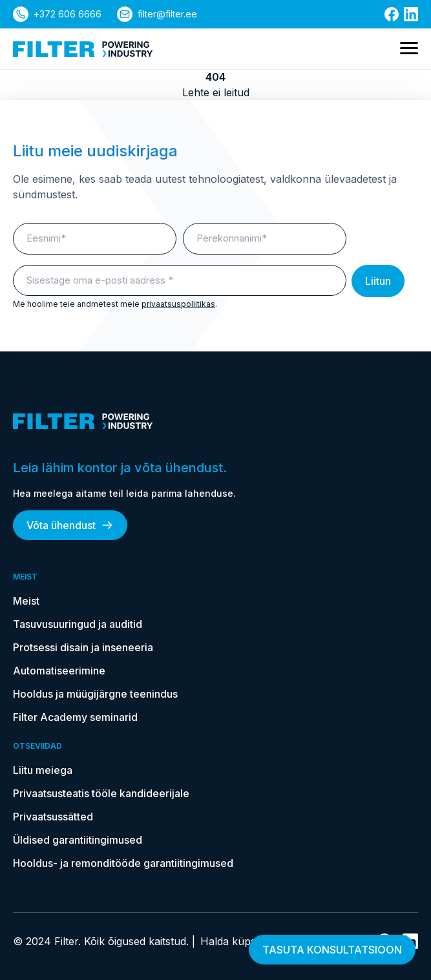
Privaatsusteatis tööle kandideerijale (101, 793)
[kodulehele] (83, 49)
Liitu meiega (43, 770)
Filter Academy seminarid (75, 717)
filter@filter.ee (167, 14)
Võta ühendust (70, 525)
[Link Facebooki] (392, 14)
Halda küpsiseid (238, 941)
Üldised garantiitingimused (78, 840)
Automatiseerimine (59, 671)
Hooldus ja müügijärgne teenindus (95, 694)
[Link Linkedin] (411, 14)
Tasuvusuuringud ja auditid (78, 624)
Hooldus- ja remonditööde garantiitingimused (123, 863)
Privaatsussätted (53, 817)
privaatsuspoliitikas (178, 304)
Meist (26, 601)
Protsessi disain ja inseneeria (83, 647)
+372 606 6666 (68, 14)
